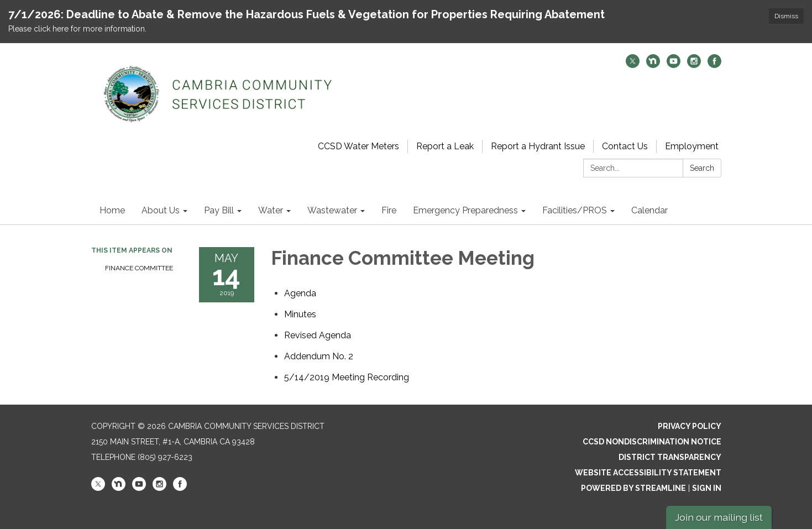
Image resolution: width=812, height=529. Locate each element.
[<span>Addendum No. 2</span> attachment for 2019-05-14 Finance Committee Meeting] (319, 356)
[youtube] (674, 65)
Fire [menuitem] (389, 210)
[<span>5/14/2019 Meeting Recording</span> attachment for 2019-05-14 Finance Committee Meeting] (347, 377)
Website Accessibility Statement (648, 473)
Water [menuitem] (271, 210)
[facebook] (714, 65)
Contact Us (625, 146)
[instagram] (694, 65)
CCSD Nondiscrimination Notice (652, 442)
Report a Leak (445, 146)
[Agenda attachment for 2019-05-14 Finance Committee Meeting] (300, 293)
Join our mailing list (719, 517)
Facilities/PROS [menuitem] (575, 210)
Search (702, 168)
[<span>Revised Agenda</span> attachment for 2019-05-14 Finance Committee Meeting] (318, 335)
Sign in (707, 488)
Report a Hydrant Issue (538, 146)
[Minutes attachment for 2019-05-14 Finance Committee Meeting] (300, 314)
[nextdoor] (653, 65)
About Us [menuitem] (161, 210)
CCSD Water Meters (358, 146)
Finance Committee (139, 268)
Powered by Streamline (633, 488)
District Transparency (670, 457)
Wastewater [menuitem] (332, 210)
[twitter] (633, 65)
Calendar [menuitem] (649, 210)
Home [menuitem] (112, 210)
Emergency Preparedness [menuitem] (465, 210)
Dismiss (786, 16)
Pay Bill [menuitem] (219, 210)
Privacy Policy (690, 426)
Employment (692, 146)
